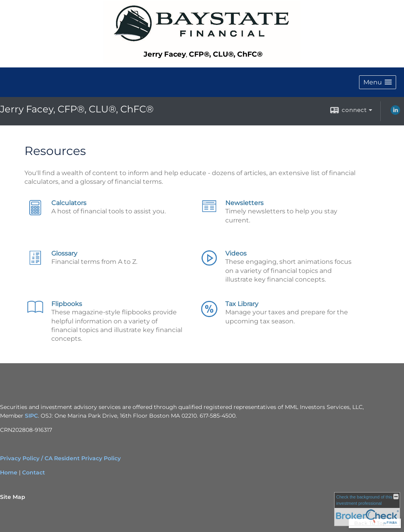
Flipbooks (67, 304)
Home (9, 472)
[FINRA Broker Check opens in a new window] (367, 509)
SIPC (31, 416)
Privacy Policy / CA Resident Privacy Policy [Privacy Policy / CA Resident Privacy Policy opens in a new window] (60, 458)
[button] (378, 82)
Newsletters (244, 203)
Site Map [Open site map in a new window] (13, 497)
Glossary (64, 253)
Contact (34, 472)
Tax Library (242, 304)
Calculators (69, 203)
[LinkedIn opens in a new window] (395, 113)
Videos (236, 253)
